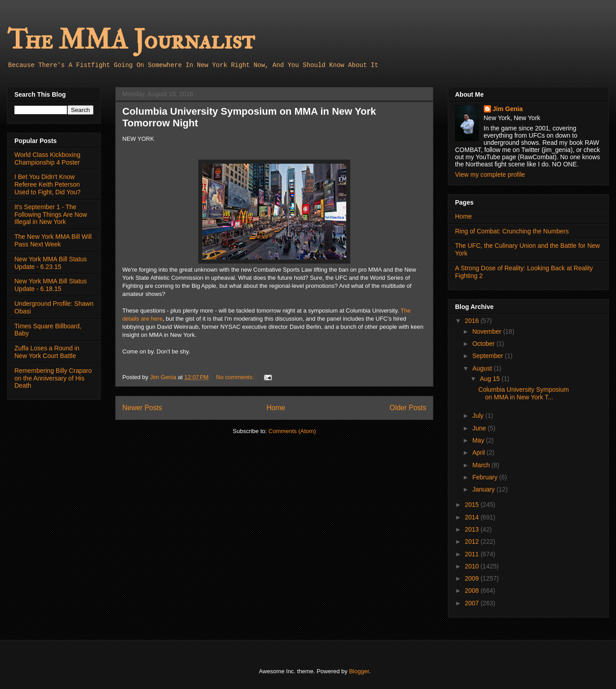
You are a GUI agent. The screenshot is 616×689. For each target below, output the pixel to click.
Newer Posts (142, 408)
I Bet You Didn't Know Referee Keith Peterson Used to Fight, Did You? (47, 184)
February (486, 477)
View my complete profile (490, 174)
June (480, 428)
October (484, 344)
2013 (473, 529)
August (483, 368)
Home (276, 408)
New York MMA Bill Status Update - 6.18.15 (51, 285)
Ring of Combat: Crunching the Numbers (512, 231)
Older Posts (408, 408)
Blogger (359, 671)
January (484, 489)
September (488, 356)
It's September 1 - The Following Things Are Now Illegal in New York (51, 215)
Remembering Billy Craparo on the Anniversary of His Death (53, 378)
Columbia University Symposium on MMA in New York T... (524, 393)
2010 (473, 566)
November (487, 331)
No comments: (236, 377)
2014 (473, 517)
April (479, 452)
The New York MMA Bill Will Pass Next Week (53, 240)
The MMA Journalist (131, 40)
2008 (473, 591)
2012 (473, 541)
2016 (473, 321)
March (482, 465)
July (479, 416)
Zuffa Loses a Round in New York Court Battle (47, 352)
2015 (473, 505)
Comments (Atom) (292, 431)
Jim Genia (508, 109)
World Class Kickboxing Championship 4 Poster (47, 159)
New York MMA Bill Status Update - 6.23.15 (51, 263)
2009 (473, 578)
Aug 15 (491, 379)
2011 (473, 554)
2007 (473, 603)
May (479, 440)
